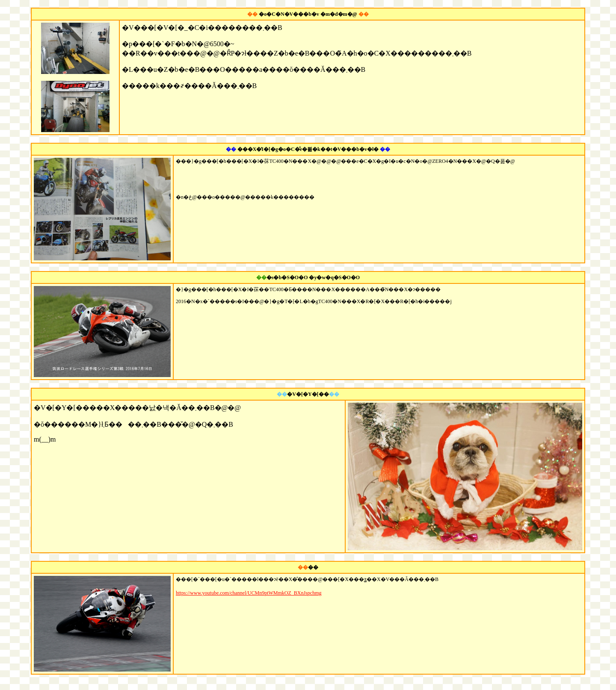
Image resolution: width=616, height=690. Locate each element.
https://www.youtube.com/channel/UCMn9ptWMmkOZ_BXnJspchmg (249, 593)
